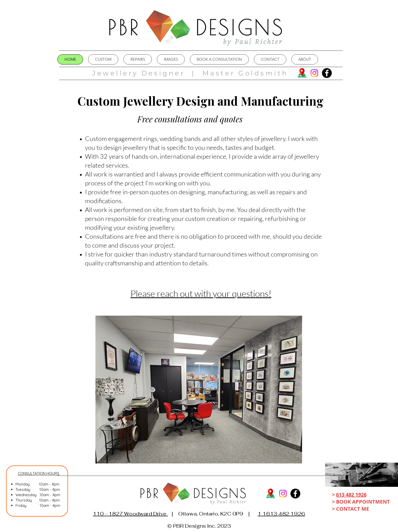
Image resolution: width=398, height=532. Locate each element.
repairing (250, 219)
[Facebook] (327, 73)
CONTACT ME (353, 509)
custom (195, 219)
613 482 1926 (351, 495)
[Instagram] (314, 73)
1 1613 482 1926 (281, 514)
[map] (302, 73)
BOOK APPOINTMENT (363, 502)
